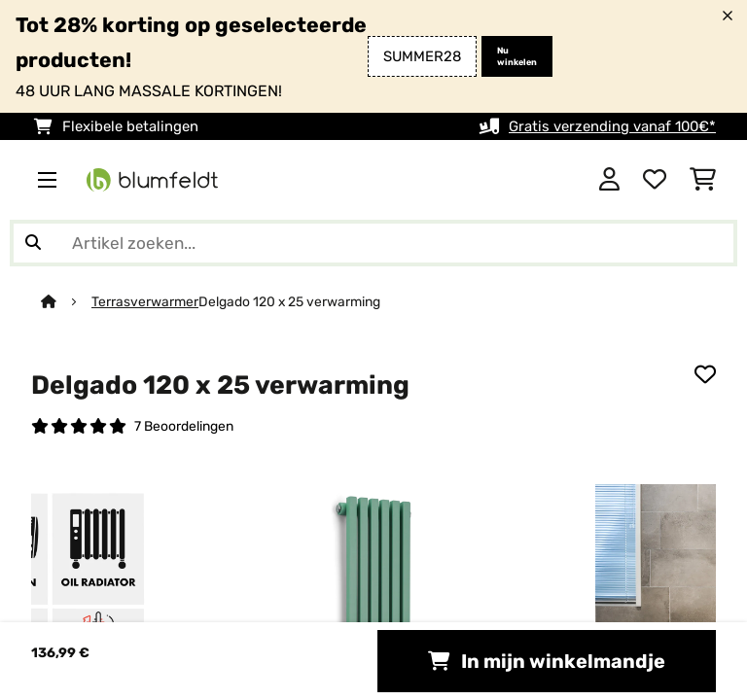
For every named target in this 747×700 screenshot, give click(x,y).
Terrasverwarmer (145, 301)
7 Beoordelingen (184, 426)
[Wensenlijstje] (655, 180)
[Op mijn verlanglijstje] (705, 374)
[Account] (609, 180)
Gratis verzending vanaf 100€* (612, 126)
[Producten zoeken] (373, 243)
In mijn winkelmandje (547, 661)
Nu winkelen (517, 56)
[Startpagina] (66, 301)
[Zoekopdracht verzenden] (33, 243)
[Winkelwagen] (703, 180)
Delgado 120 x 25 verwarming (289, 301)
